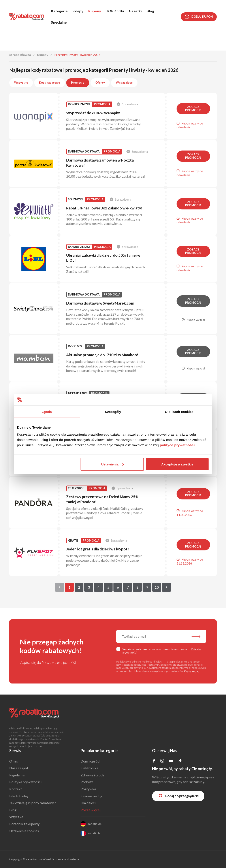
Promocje (78, 83)
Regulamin (153, 665)
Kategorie (59, 11)
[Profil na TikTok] (180, 761)
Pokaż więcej (90, 810)
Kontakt (16, 789)
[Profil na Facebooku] (154, 761)
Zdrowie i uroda (92, 775)
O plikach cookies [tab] (179, 412)
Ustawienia (112, 464)
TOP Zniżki (115, 11)
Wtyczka (16, 817)
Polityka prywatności (25, 782)
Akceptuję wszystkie (177, 464)
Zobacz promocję (193, 109)
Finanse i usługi (92, 796)
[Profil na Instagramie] (162, 761)
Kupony (95, 11)
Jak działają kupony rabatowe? (33, 803)
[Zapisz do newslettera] (196, 637)
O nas (14, 761)
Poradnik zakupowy (24, 824)
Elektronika (89, 768)
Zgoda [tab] (47, 412)
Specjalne (59, 22)
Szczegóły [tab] (113, 412)
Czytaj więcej (192, 671)
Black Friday (19, 796)
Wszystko (21, 83)
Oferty (100, 83)
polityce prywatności (177, 445)
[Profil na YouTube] (171, 762)
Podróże (87, 782)
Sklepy (78, 11)
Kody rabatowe (50, 83)
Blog (150, 11)
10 (157, 587)
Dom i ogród (90, 761)
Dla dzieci (88, 803)
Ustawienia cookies (24, 831)
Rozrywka (88, 789)
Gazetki (135, 11)
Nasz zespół (19, 768)
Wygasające (124, 83)
